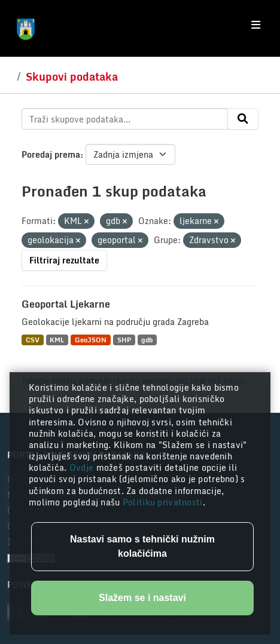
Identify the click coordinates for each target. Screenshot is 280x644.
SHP (124, 340)
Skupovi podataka (72, 76)
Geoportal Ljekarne (66, 304)
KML (57, 340)
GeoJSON (91, 340)
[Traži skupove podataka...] (125, 119)
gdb (147, 340)
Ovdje (83, 467)
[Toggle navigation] (256, 25)
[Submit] (243, 119)
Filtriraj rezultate (64, 260)
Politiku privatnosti (163, 502)
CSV (33, 340)
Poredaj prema (51, 154)
